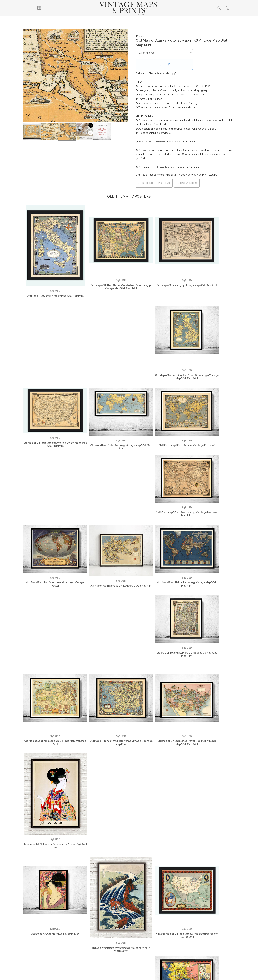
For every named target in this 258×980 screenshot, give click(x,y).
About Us (39, 923)
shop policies (164, 167)
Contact (132, 923)
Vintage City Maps (213, 923)
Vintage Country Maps (185, 923)
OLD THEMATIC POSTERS (154, 183)
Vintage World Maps (154, 923)
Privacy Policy (91, 923)
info (157, 142)
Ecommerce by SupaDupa (132, 965)
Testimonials (58, 923)
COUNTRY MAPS (187, 183)
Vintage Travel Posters (119, 928)
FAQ (74, 923)
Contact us (188, 154)
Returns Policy (113, 923)
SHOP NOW (145, 928)
